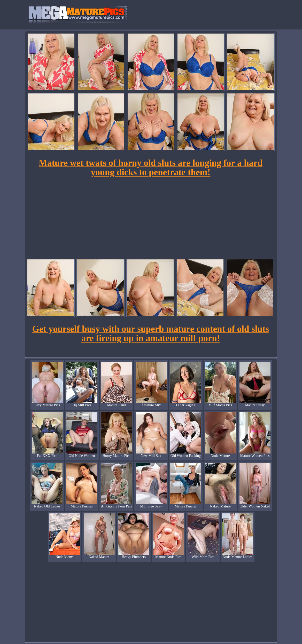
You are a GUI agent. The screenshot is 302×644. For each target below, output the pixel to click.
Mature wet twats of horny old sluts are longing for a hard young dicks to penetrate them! (151, 168)
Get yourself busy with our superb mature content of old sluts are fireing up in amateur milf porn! (151, 334)
